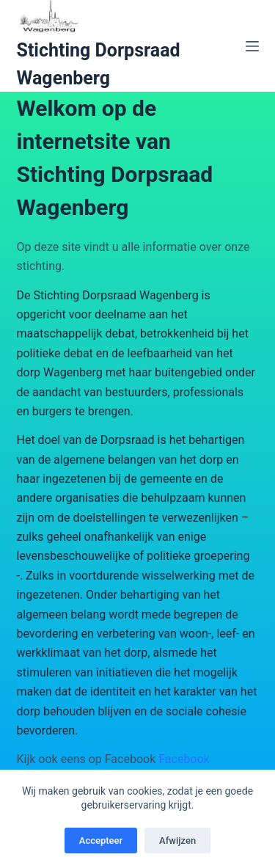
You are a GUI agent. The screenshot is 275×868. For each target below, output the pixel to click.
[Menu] (252, 46)
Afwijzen (177, 840)
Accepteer (101, 840)
